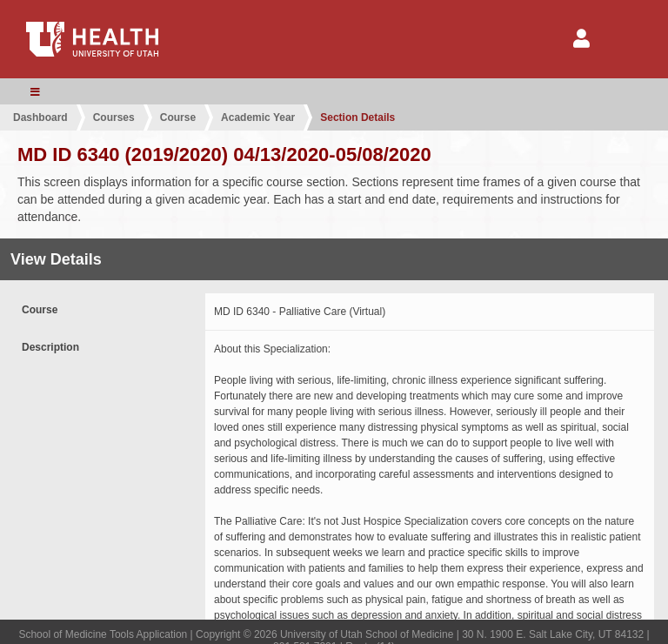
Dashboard (40, 117)
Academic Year (258, 117)
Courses (114, 117)
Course (178, 117)
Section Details (357, 117)
